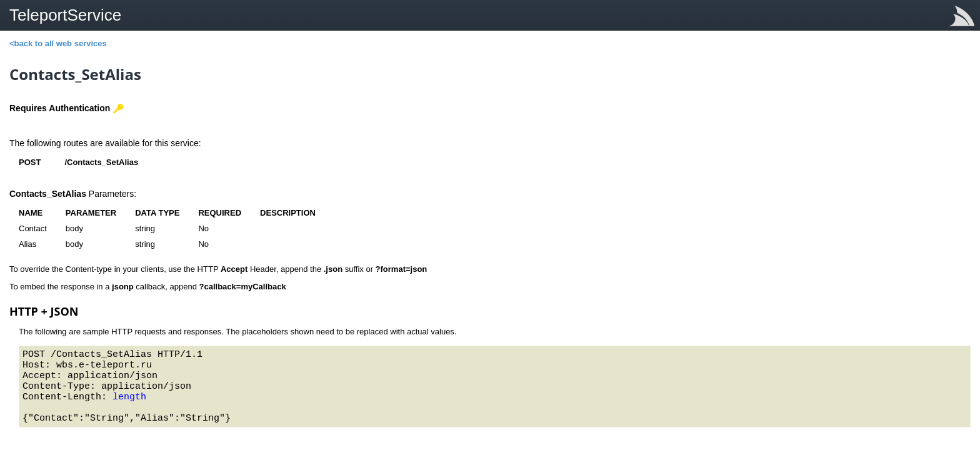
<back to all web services (58, 43)
